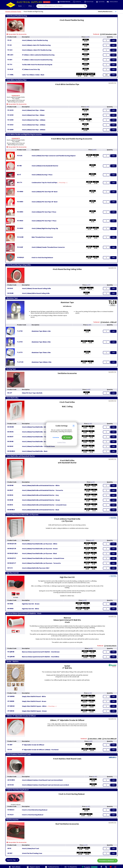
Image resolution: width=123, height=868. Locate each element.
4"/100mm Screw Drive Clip (31, 70)
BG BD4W (10, 485)
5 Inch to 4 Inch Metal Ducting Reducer (35, 810)
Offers (31, 6)
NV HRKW (10, 609)
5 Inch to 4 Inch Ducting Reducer (33, 815)
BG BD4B (10, 500)
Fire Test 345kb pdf (109, 739)
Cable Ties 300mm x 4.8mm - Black (33, 75)
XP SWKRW (11, 696)
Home (20, 6)
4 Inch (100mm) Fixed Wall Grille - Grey (35, 432)
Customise (56, 437)
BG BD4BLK (11, 510)
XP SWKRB (11, 701)
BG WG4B (10, 442)
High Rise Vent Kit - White (31, 609)
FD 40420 (20, 228)
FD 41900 (10, 120)
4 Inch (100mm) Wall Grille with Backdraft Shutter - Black (41, 510)
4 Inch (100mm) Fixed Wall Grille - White (35, 427)
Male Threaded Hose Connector (42, 237)
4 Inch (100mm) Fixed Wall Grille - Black (35, 451)
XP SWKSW (11, 706)
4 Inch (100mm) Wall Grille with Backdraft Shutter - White (41, 486)
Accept (67, 437)
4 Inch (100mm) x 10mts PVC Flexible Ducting (37, 50)
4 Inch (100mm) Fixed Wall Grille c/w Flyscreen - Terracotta (41, 563)
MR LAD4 (10, 55)
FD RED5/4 (11, 810)
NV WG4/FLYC (12, 558)
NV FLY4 (10, 568)
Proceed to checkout (108, 860)
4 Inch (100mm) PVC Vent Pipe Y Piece (44, 212)
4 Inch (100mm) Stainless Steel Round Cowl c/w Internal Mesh (42, 780)
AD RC (9, 848)
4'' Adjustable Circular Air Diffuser (33, 745)
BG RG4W (10, 293)
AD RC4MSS (11, 780)
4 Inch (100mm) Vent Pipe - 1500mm (34, 125)
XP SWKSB (11, 711)
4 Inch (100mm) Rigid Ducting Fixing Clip (45, 229)
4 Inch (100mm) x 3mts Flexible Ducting (35, 40)
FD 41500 (10, 115)
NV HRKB (10, 604)
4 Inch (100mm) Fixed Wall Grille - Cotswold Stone (38, 447)
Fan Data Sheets (110, 646)
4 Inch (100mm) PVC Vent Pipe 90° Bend (45, 192)
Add (113, 40)
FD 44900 (20, 192)
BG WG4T (10, 437)
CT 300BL (11, 75)
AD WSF (10, 853)
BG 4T (19, 175)
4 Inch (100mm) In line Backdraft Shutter (45, 166)
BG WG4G (10, 432)
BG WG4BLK (11, 451)
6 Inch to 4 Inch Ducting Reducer (42, 258)
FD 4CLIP (10, 69)
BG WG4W (11, 427)
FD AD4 (10, 60)
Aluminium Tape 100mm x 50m (42, 362)
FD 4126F (20, 247)
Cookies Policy (61, 442)
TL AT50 (20, 342)
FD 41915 (10, 125)
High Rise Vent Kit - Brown (31, 604)
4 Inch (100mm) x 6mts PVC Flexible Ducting (36, 45)
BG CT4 (20, 183)
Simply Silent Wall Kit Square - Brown (34, 711)
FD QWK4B (11, 652)
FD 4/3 (9, 40)
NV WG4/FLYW (12, 544)
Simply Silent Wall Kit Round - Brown (34, 701)
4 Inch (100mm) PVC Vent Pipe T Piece (44, 221)
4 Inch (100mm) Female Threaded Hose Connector (48, 247)
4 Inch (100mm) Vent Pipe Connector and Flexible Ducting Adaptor (54, 156)
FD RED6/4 (20, 257)
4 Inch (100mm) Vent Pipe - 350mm (33, 110)
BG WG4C (10, 446)
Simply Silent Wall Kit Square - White (34, 706)
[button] (74, 426)
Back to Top (13, 860)
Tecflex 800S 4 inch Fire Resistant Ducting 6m (37, 65)
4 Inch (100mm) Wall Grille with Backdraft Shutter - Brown (41, 500)
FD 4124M (20, 237)
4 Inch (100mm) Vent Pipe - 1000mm (34, 120)
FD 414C (20, 156)
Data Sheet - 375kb (95, 739)
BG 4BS (19, 166)
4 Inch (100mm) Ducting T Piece (42, 175)
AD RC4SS (11, 785)
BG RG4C (10, 288)
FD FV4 (10, 750)
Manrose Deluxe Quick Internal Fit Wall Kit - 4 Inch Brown (41, 652)
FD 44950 (20, 212)
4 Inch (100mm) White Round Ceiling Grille (36, 293)
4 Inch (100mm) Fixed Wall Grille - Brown (35, 442)
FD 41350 (10, 110)
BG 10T (10, 393)
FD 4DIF (10, 745)
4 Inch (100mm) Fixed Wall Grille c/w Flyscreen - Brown (40, 549)
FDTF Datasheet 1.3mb (108, 34)
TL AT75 (20, 352)
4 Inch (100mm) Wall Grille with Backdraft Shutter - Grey (40, 495)
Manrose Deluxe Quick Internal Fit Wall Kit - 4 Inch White (41, 657)
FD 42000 (10, 130)
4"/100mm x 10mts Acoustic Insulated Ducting (37, 60)
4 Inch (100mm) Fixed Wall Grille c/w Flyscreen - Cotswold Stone (43, 558)
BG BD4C (10, 505)
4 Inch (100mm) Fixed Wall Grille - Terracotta (37, 437)
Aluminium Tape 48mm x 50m (41, 342)
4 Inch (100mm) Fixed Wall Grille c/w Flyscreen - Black (39, 554)
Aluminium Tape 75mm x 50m (41, 353)
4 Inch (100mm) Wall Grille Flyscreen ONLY (36, 568)
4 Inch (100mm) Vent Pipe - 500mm (33, 115)
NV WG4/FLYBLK (13, 553)
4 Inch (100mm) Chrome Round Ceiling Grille (36, 289)
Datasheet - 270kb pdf (108, 322)
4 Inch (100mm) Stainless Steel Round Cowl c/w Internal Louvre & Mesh (45, 785)
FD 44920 (20, 221)
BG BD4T (10, 490)
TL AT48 (20, 331)
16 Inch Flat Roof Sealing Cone (32, 853)
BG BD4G (10, 495)
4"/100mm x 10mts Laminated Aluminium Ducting (38, 55)
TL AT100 (20, 362)
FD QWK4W (11, 657)
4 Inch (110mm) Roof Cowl (30, 849)
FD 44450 (20, 202)
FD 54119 (10, 815)
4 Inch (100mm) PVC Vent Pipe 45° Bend (45, 202)
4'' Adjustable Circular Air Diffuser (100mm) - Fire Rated (40, 750)
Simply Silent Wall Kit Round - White (34, 697)
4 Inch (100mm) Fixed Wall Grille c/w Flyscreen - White (40, 544)
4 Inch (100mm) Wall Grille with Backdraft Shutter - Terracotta (42, 490)
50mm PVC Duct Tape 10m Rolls (32, 393)
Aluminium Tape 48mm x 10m (41, 331)
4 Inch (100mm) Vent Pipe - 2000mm (34, 130)
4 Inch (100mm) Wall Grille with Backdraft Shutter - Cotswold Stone (44, 505)
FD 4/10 (10, 50)
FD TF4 (10, 65)
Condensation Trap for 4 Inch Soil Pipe (44, 183)
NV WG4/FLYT (12, 563)
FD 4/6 (9, 45)
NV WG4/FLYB (12, 549)
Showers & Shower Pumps (13, 12)
